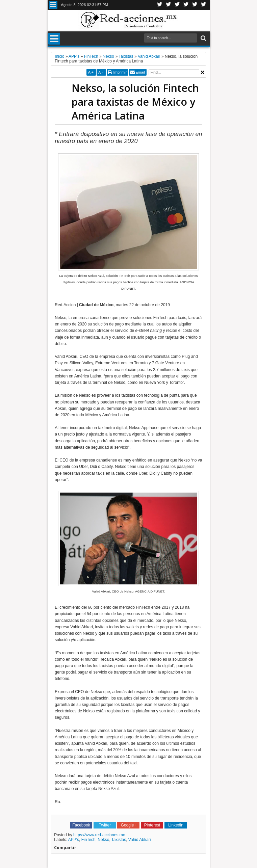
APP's (74, 840)
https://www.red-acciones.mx (99, 835)
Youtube (195, 5)
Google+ (177, 5)
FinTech (88, 840)
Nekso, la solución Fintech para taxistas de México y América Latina (135, 102)
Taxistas (119, 840)
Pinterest (204, 5)
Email (140, 72)
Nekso (103, 840)
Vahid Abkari (140, 840)
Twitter (160, 5)
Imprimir (120, 72)
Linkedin (186, 5)
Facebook (169, 5)
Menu (53, 5)
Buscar (203, 38)
